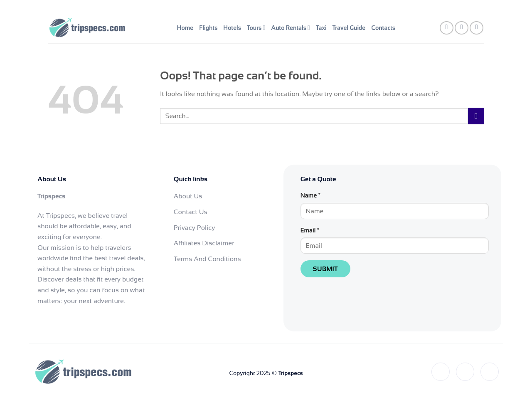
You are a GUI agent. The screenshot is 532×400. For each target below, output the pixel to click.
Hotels (232, 28)
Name (310, 195)
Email (310, 230)
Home (185, 28)
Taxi (321, 28)
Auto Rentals (291, 28)
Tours (256, 28)
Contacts (383, 28)
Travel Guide (349, 28)
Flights (208, 28)
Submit (325, 269)
